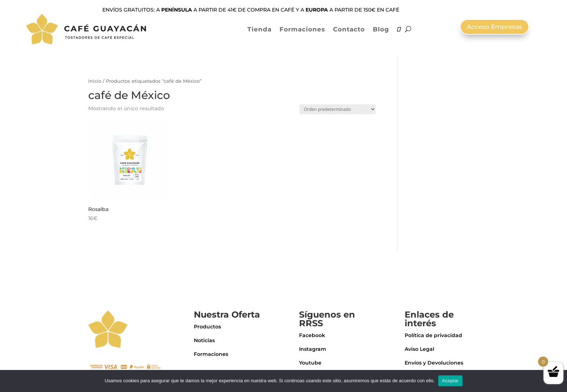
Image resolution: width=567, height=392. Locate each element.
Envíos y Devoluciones (434, 363)
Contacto (349, 29)
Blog (381, 29)
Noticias (204, 340)
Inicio (95, 81)
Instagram (313, 349)
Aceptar (450, 381)
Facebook (312, 335)
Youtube (310, 363)
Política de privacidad (433, 335)
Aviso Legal (419, 349)
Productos (207, 327)
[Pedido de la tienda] (338, 109)
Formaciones (302, 29)
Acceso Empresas (494, 27)
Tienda (259, 29)
